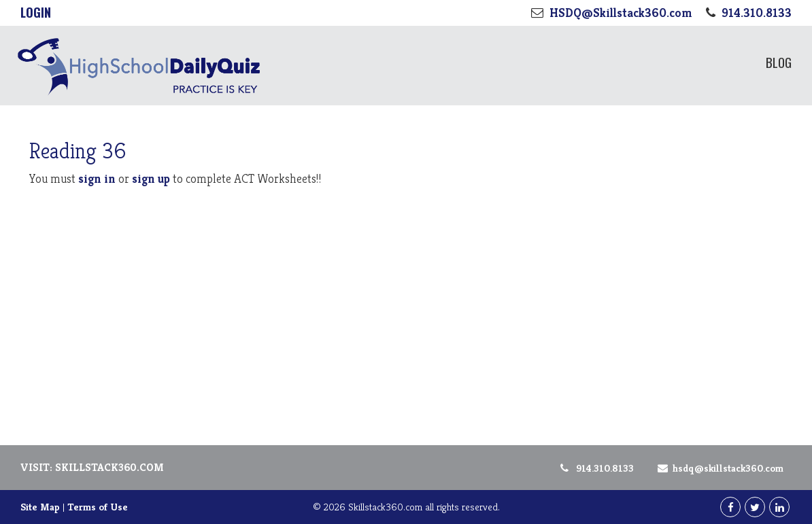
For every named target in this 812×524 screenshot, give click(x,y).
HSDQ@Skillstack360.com (718, 468)
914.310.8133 (596, 468)
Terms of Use (98, 507)
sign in (97, 178)
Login (36, 12)
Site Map (40, 507)
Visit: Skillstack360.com (92, 467)
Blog (779, 62)
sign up (151, 178)
